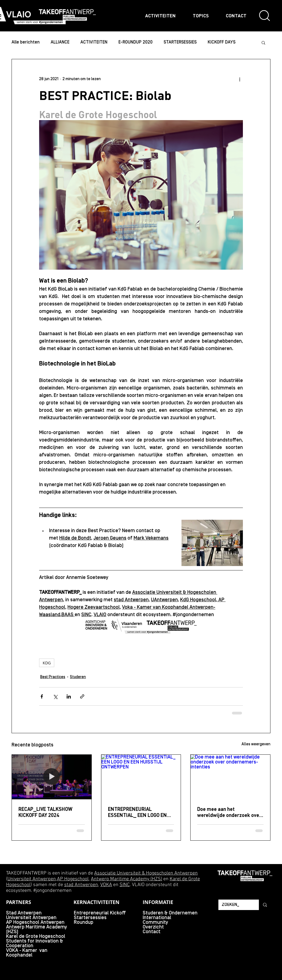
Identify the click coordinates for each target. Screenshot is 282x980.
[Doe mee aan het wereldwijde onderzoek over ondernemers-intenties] (230, 777)
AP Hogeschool (73, 879)
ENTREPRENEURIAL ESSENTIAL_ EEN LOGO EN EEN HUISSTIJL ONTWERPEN (140, 812)
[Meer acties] (240, 79)
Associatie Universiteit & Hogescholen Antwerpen (146, 873)
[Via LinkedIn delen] (69, 696)
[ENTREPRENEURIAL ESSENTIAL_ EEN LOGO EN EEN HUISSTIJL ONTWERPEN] (141, 777)
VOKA (106, 885)
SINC (125, 885)
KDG (47, 663)
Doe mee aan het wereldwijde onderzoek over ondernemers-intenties (229, 812)
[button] (263, 42)
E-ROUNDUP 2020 (135, 42)
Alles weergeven (256, 744)
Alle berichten (26, 42)
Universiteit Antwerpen (32, 879)
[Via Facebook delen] (42, 696)
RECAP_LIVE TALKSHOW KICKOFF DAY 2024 (45, 812)
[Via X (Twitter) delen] (55, 696)
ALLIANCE (60, 42)
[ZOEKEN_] (234, 905)
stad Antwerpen (81, 885)
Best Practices (53, 677)
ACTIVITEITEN (94, 42)
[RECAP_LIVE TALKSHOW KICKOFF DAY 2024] (52, 777)
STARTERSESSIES (180, 42)
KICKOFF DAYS (222, 42)
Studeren (78, 677)
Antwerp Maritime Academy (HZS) (127, 879)
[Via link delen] (82, 696)
